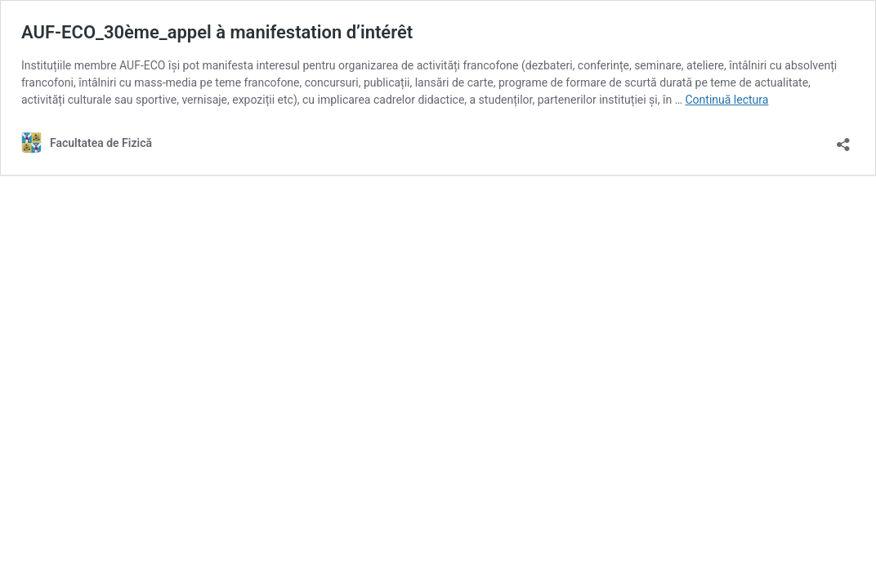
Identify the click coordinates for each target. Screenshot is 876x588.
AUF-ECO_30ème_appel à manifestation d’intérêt (217, 32)
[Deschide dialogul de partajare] (843, 139)
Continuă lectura (726, 100)
